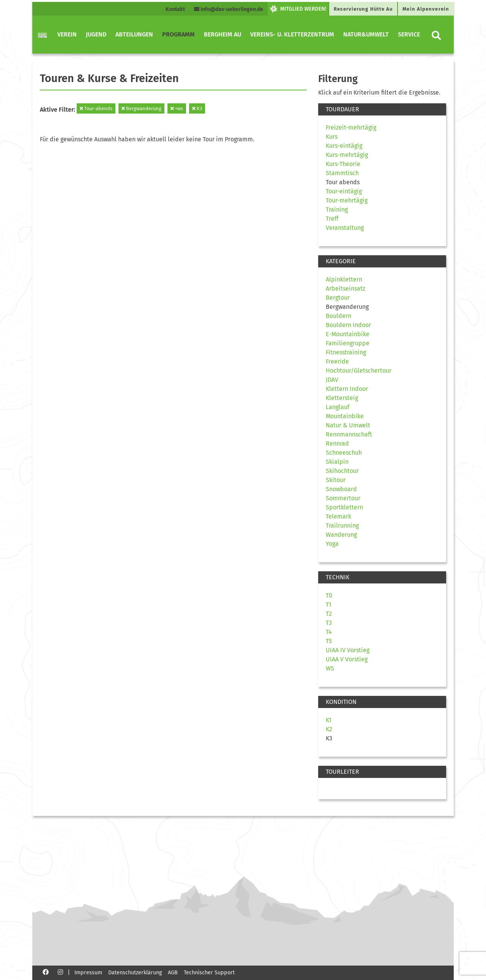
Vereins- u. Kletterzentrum (292, 34)
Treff (332, 219)
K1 (329, 720)
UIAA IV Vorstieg (348, 650)
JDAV (332, 380)
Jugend (96, 34)
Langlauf (338, 407)
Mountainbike (345, 416)
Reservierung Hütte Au (363, 9)
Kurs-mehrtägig (347, 155)
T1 (329, 605)
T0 (329, 595)
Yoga (332, 544)
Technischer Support (209, 973)
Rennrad (337, 443)
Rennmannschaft (349, 434)
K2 (329, 729)
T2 (329, 614)
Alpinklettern (344, 279)
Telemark (338, 516)
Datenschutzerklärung (135, 973)
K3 (197, 108)
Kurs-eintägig (344, 146)
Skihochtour (342, 471)
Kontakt (175, 9)
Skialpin (337, 462)
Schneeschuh (344, 453)
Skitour (336, 480)
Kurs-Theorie (343, 164)
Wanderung (341, 535)
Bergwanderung (141, 108)
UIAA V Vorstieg (347, 659)
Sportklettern (344, 507)
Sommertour (343, 498)
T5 (329, 641)
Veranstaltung (345, 228)
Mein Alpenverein (426, 9)
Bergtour (338, 298)
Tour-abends (96, 108)
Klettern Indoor (347, 389)
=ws (177, 108)
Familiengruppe (348, 343)
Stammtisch (342, 173)
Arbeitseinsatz (346, 288)
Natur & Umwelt (348, 425)
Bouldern (338, 316)
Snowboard (341, 489)
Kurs (332, 137)
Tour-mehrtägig (347, 200)
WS (330, 668)
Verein (67, 34)
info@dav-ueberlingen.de (229, 9)
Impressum (88, 973)
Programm (178, 34)
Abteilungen (134, 34)
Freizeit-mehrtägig (351, 127)
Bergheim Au (222, 34)
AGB (173, 973)
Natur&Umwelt (366, 34)
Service (409, 34)
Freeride (337, 361)
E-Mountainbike (348, 334)
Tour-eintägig (344, 191)
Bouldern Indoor (348, 325)
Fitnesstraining (346, 352)
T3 (329, 623)
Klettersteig (342, 398)
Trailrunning (342, 526)
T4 (329, 632)
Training (337, 209)
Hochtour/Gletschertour (359, 371)
